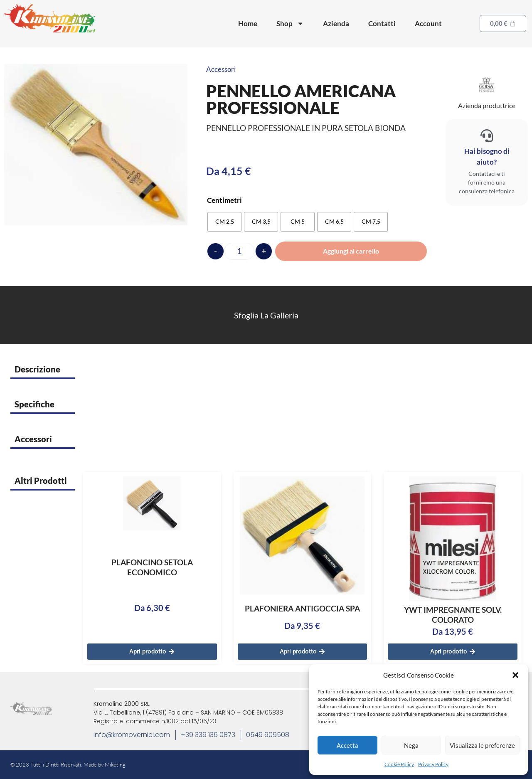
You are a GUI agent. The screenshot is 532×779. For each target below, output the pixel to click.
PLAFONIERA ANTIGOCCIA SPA (302, 608)
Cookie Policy (399, 764)
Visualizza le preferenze (482, 745)
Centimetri (224, 200)
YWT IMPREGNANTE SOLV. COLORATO (453, 615)
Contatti (382, 23)
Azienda (336, 23)
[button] (515, 675)
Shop (290, 23)
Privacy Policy (433, 764)
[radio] (224, 222)
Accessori (221, 69)
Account (428, 23)
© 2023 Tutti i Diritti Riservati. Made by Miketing (68, 764)
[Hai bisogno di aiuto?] (487, 136)
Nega (411, 745)
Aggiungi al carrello (351, 251)
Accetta (347, 745)
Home (248, 23)
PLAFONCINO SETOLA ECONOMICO (152, 567)
